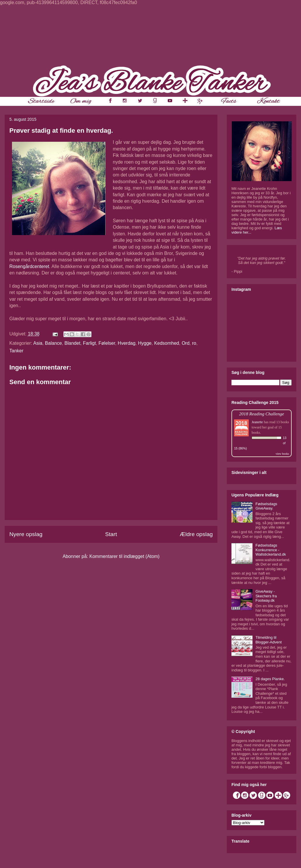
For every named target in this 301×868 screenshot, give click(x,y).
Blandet (72, 343)
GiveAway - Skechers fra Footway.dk (266, 596)
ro (194, 343)
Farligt (89, 343)
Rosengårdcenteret (29, 266)
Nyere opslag (26, 534)
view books (282, 454)
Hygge (145, 343)
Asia (38, 343)
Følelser (107, 343)
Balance (53, 343)
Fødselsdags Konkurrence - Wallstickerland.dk (271, 550)
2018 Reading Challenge (262, 414)
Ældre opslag (196, 534)
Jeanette (257, 422)
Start (111, 534)
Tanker (16, 351)
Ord (186, 343)
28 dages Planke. (270, 679)
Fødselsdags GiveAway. (266, 506)
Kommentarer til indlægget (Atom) (124, 556)
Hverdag (127, 343)
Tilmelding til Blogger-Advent (269, 640)
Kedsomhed (166, 343)
